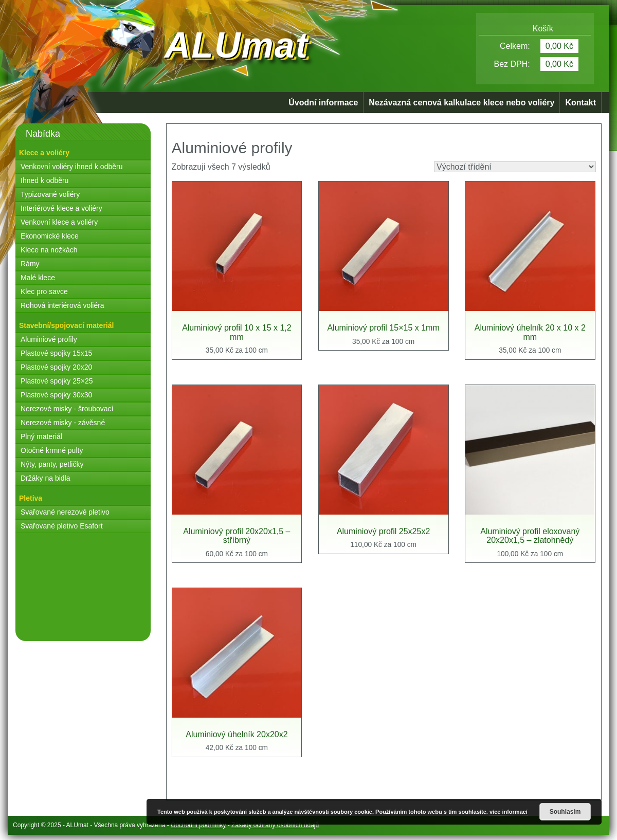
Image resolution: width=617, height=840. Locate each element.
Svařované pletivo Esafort (62, 526)
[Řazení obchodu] (515, 167)
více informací (509, 812)
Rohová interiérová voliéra (62, 305)
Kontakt (580, 103)
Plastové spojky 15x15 (56, 353)
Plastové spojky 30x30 (56, 395)
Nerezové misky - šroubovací (67, 409)
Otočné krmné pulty (52, 450)
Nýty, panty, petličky (52, 464)
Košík (535, 29)
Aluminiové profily (49, 339)
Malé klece (38, 278)
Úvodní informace (323, 103)
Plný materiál (41, 436)
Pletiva (31, 498)
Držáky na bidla (46, 478)
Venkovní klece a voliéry (59, 222)
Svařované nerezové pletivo (65, 512)
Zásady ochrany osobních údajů (275, 825)
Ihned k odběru (44, 180)
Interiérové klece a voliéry (61, 208)
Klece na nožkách (49, 250)
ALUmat (237, 45)
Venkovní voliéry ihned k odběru (71, 167)
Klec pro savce (44, 291)
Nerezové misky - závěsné (63, 423)
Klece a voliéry (44, 153)
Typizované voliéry (50, 194)
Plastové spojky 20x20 (56, 367)
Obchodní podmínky (198, 825)
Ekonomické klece (50, 236)
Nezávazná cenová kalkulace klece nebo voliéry (461, 103)
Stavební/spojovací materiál (66, 325)
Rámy (30, 264)
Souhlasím (565, 812)
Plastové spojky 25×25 (57, 381)
